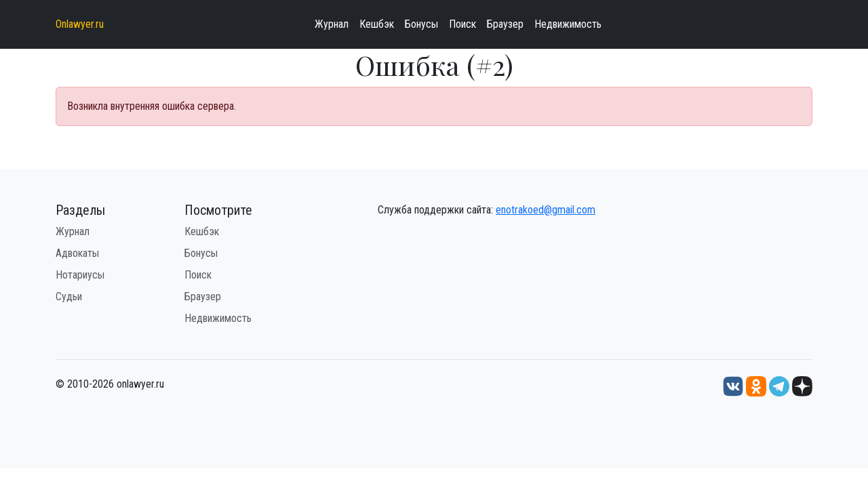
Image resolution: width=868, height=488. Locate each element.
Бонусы (421, 24)
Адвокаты (77, 253)
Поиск (462, 24)
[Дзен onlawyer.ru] (802, 385)
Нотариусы (80, 275)
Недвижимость (568, 24)
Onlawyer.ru (80, 24)
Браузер (505, 24)
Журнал (332, 24)
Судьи (69, 297)
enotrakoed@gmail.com (546, 210)
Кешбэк (377, 24)
